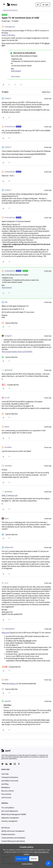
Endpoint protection (8, 834)
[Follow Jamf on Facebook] (19, 764)
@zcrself (14, 495)
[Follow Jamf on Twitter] (2, 764)
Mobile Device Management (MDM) (14, 814)
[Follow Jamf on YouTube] (11, 764)
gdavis (7, 427)
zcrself (7, 398)
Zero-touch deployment (10, 811)
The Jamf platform (8, 808)
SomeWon (8, 447)
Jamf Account (6, 798)
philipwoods (9, 547)
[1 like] (10, 323)
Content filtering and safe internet (13, 841)
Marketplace (6, 787)
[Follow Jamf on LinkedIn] (7, 764)
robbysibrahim (10, 629)
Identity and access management (13, 831)
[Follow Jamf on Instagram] (15, 764)
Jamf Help (5, 774)
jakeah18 (8, 701)
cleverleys (8, 466)
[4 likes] (11, 667)
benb (7, 680)
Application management (10, 818)
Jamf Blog (5, 784)
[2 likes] (10, 385)
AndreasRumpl (10, 27)
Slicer (7, 518)
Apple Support (16, 71)
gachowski (8, 370)
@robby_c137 (14, 684)
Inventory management (9, 821)
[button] (4, 5)
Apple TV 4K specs (8, 35)
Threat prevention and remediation (13, 838)
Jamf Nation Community (10, 781)
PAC (6, 302)
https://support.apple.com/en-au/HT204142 (17, 352)
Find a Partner (6, 794)
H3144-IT (8, 98)
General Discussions (10, 10)
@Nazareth (6, 633)
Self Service (6, 828)
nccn (6, 583)
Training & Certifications (10, 777)
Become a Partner (8, 791)
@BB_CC (5, 495)
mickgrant (8, 336)
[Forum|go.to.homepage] (12, 5)
